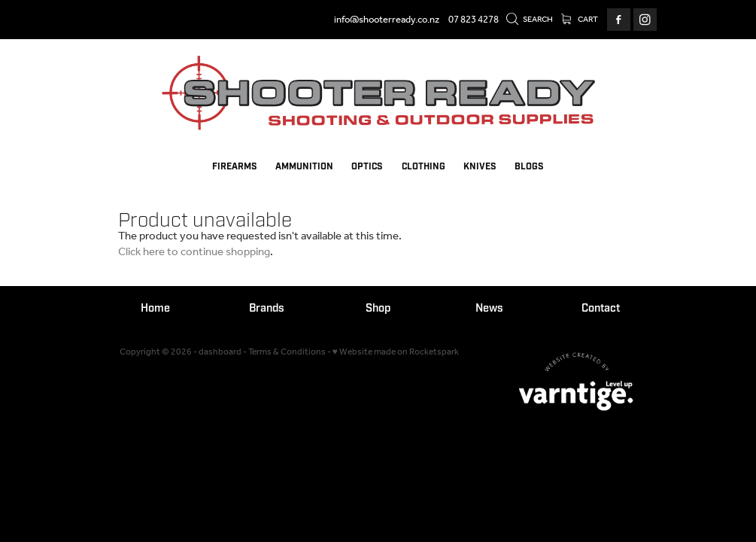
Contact (601, 308)
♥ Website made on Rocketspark (396, 352)
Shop (378, 308)
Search (530, 20)
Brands (267, 308)
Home (155, 308)
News (489, 308)
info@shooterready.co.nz (387, 20)
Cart (580, 20)
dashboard (220, 352)
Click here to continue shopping (194, 252)
